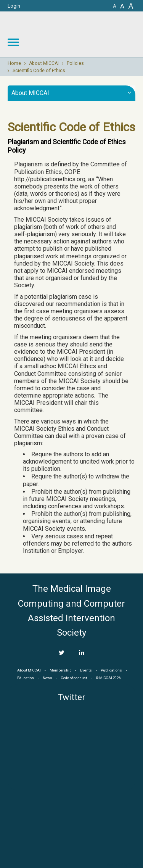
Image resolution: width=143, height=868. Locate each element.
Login (14, 6)
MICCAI (72, 826)
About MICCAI (44, 63)
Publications (111, 670)
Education (26, 678)
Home (14, 63)
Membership (60, 670)
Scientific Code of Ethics (39, 71)
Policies (75, 63)
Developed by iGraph (123, 865)
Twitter (71, 697)
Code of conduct (74, 678)
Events (86, 670)
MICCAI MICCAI (81, 34)
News (47, 678)
